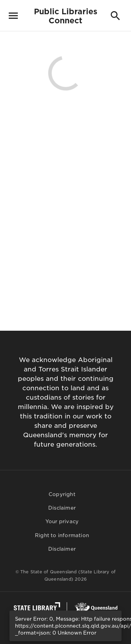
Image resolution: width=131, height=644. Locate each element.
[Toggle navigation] (13, 16)
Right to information (62, 535)
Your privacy (62, 521)
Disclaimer (62, 508)
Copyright (62, 494)
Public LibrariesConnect (66, 16)
